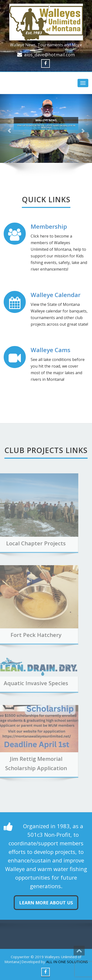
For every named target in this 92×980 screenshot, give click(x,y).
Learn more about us (46, 903)
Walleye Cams (51, 350)
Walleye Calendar (56, 295)
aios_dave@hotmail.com (49, 55)
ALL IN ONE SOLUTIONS (67, 962)
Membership (49, 226)
